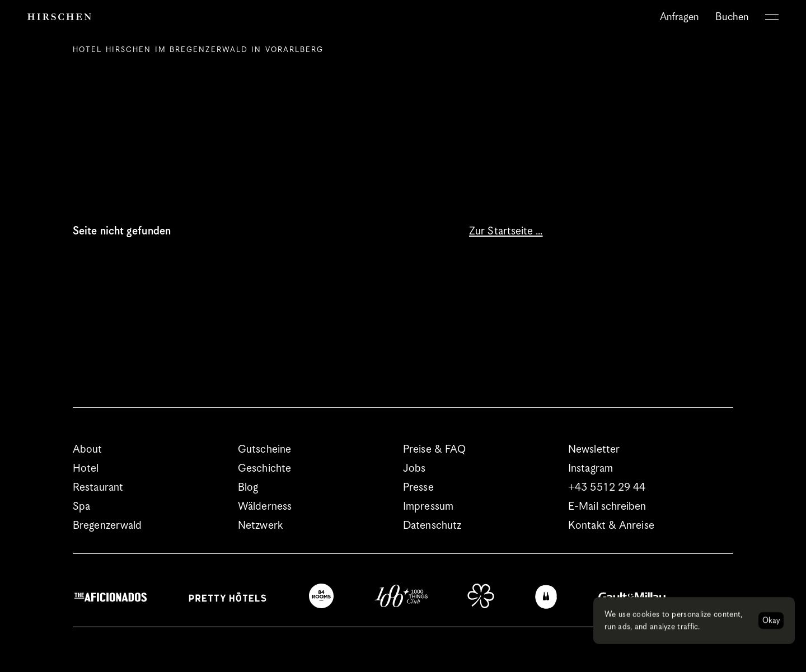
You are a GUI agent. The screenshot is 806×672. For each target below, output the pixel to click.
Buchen (732, 17)
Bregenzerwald (107, 526)
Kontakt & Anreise (611, 526)
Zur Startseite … (506, 231)
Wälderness (265, 507)
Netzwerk (260, 526)
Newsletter (594, 450)
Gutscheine (264, 450)
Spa (81, 507)
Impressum (428, 507)
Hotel (86, 469)
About (88, 450)
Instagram (591, 469)
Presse (418, 488)
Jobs (414, 469)
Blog (248, 488)
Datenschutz (432, 526)
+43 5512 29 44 (607, 488)
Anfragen (680, 17)
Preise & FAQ (434, 450)
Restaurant (98, 488)
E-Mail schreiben (607, 507)
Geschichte (264, 469)
